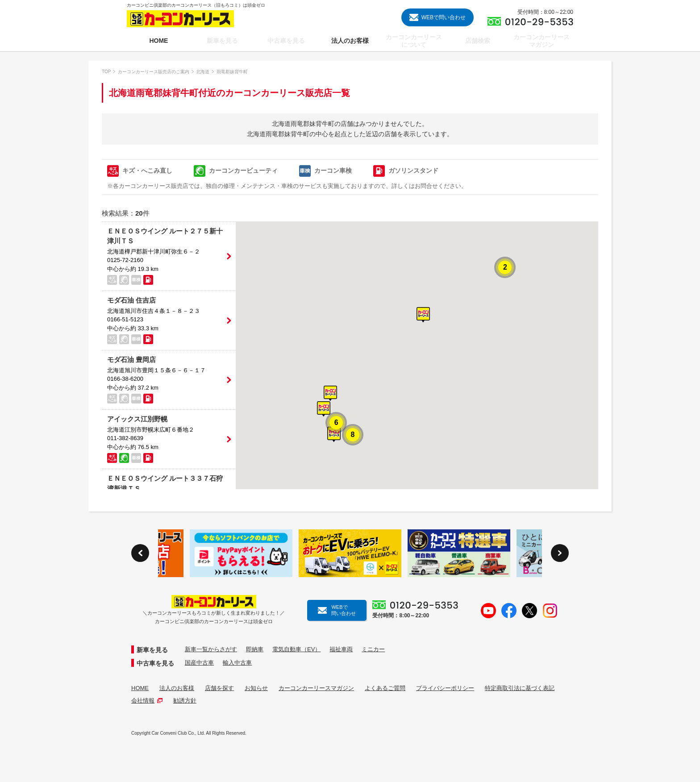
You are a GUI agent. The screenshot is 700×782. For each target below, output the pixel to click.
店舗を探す (219, 688)
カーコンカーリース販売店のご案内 (154, 72)
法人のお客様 (177, 688)
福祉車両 (341, 649)
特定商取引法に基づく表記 (520, 688)
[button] (423, 315)
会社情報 (147, 701)
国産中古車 (199, 663)
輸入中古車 (237, 663)
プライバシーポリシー (445, 688)
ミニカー (373, 649)
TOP (106, 72)
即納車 (255, 649)
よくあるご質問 (385, 688)
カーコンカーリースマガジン (316, 688)
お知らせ (256, 688)
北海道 (203, 72)
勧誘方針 (185, 701)
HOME (140, 688)
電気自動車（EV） (296, 649)
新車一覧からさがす (211, 649)
